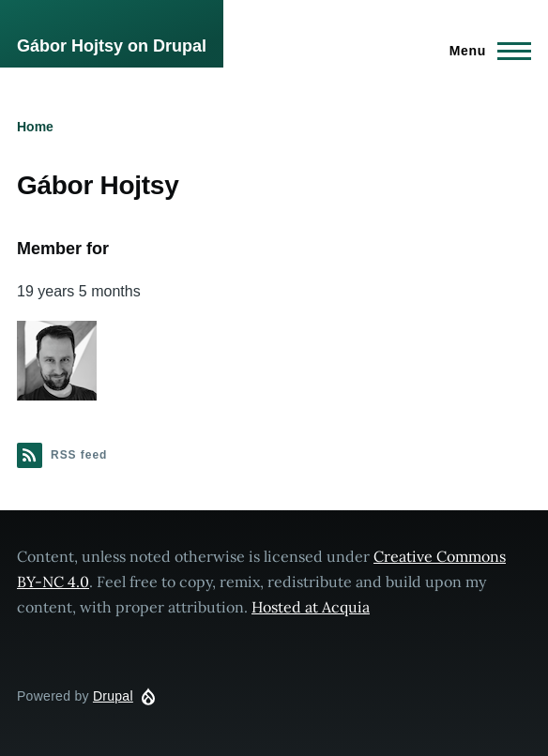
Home (35, 127)
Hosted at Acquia (311, 607)
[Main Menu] (485, 51)
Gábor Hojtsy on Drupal (112, 46)
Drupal (113, 696)
